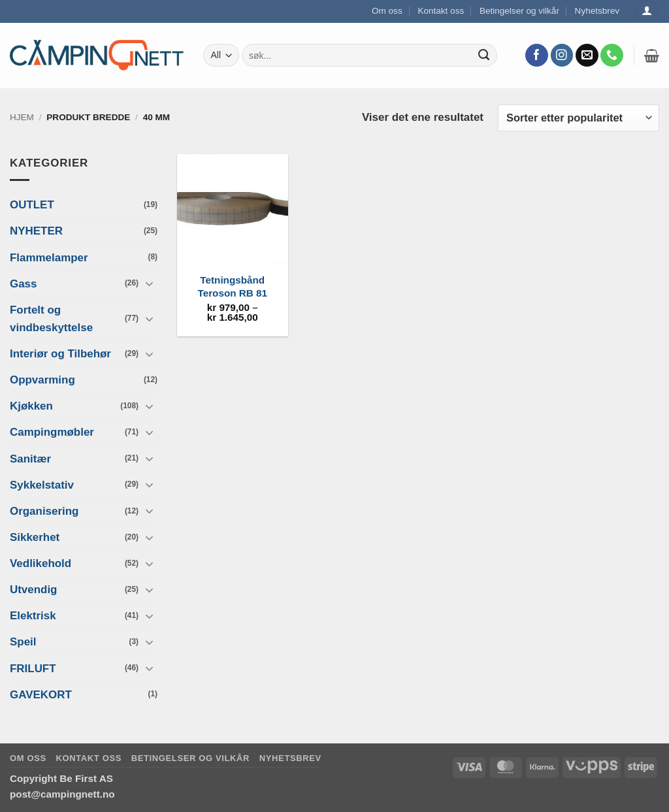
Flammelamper (49, 257)
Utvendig (33, 590)
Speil (23, 642)
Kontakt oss (441, 11)
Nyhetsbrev (597, 11)
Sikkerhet (35, 537)
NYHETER (36, 231)
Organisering (44, 511)
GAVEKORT (41, 694)
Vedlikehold (41, 563)
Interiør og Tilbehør (60, 354)
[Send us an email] (587, 56)
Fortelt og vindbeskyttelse (51, 319)
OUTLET (32, 205)
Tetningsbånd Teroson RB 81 (233, 286)
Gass (23, 283)
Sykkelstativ (42, 484)
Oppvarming (42, 380)
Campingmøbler (52, 432)
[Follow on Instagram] (562, 56)
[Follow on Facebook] (537, 56)
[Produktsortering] (579, 118)
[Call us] (612, 56)
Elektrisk (33, 616)
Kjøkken (31, 406)
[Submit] (484, 56)
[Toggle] (150, 284)
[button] (652, 56)
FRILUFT (33, 668)
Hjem (22, 117)
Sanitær (30, 458)
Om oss (387, 11)
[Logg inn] (647, 11)
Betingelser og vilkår (519, 11)
